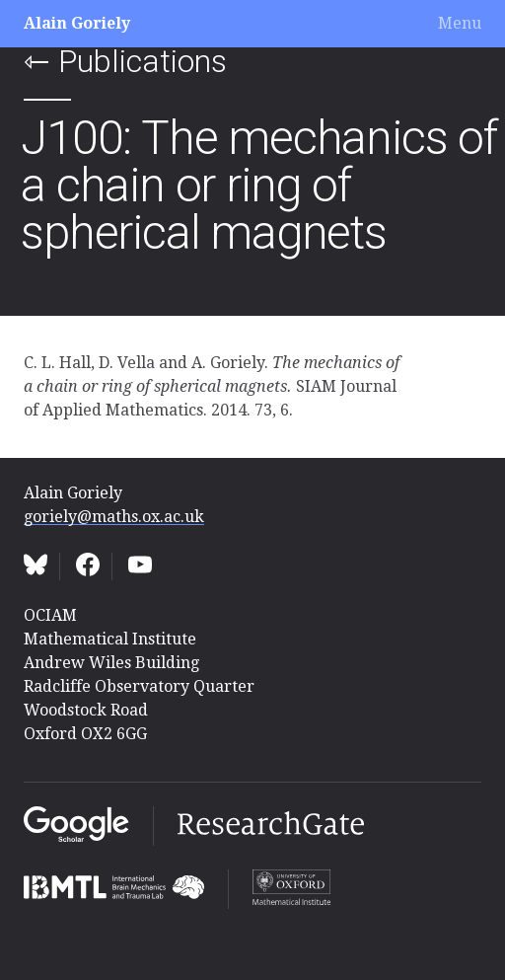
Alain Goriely (77, 23)
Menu (460, 23)
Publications (143, 61)
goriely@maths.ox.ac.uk (114, 517)
